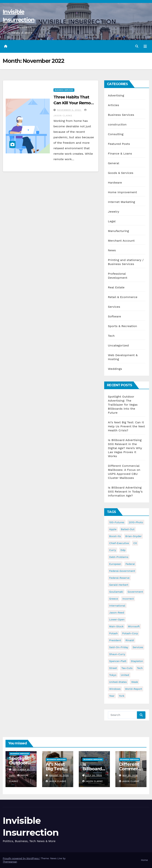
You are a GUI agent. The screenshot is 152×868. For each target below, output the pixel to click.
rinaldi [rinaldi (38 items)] (130, 640)
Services (114, 307)
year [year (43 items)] (112, 696)
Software (114, 316)
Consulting (116, 134)
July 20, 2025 (94, 776)
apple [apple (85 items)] (113, 529)
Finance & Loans (120, 153)
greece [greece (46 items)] (114, 599)
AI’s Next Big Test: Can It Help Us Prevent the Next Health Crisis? (126, 426)
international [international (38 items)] (117, 606)
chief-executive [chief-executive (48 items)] (119, 543)
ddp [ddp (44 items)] (123, 550)
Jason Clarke (56, 781)
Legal (112, 221)
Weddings (115, 369)
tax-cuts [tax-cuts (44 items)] (127, 668)
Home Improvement (122, 192)
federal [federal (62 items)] (130, 564)
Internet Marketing (121, 202)
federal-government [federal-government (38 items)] (122, 571)
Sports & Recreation (122, 326)
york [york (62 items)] (122, 696)
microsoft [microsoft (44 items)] (134, 626)
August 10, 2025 (59, 776)
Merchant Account (121, 241)
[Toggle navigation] (145, 46)
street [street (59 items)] (113, 668)
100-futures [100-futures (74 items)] (117, 522)
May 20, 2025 (130, 776)
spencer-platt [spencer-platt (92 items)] (118, 661)
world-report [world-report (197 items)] (134, 689)
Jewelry (113, 212)
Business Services (64, 90)
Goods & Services (121, 173)
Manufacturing (118, 231)
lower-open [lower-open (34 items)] (117, 619)
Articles (113, 105)
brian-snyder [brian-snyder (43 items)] (133, 536)
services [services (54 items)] (138, 647)
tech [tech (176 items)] (140, 668)
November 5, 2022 (69, 110)
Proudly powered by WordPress (21, 858)
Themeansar (10, 862)
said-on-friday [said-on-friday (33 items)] (119, 647)
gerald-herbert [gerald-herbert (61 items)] (119, 585)
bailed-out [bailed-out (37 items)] (128, 529)
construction (117, 124)
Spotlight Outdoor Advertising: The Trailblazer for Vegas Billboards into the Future (123, 405)
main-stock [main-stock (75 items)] (116, 626)
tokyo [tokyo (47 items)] (113, 675)
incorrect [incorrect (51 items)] (128, 599)
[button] (137, 46)
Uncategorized (118, 345)
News (112, 250)
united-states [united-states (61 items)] (118, 682)
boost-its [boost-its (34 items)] (115, 536)
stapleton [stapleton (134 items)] (137, 661)
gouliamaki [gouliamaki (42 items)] (116, 592)
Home (144, 860)
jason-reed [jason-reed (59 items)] (117, 613)
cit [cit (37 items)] (135, 543)
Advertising (116, 95)
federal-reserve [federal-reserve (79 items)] (119, 578)
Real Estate (116, 287)
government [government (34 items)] (135, 592)
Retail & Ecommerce (123, 297)
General (114, 163)
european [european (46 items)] (115, 564)
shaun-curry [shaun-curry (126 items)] (117, 654)
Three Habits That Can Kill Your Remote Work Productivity (74, 103)
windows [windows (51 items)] (115, 689)
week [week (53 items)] (135, 682)
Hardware (115, 183)
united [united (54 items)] (125, 675)
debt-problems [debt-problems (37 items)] (119, 557)
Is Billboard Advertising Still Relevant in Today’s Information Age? (125, 492)
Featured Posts (119, 144)
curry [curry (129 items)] (113, 550)
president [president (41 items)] (115, 640)
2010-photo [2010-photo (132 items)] (136, 522)
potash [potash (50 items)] (113, 633)
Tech (111, 336)
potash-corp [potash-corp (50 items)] (130, 633)
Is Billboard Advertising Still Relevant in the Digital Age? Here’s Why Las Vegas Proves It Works (125, 448)
